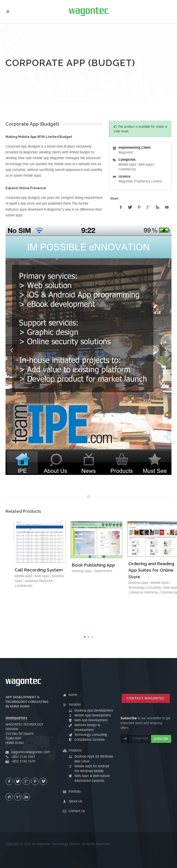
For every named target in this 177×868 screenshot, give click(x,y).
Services (75, 705)
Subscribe (161, 739)
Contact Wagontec (146, 698)
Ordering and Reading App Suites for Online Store (151, 570)
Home (73, 695)
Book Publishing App (93, 565)
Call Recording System (39, 570)
